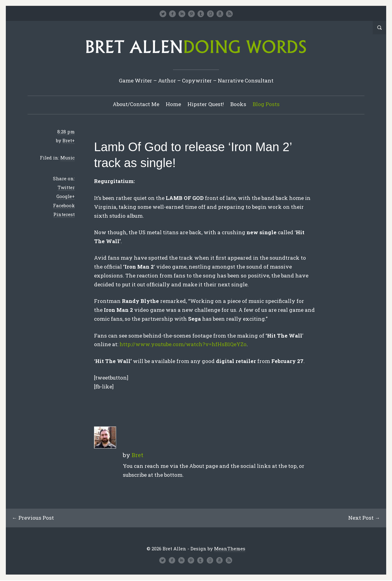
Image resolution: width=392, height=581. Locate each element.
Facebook (64, 206)
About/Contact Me (136, 104)
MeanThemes (230, 549)
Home (173, 104)
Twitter (66, 188)
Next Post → (364, 518)
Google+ (66, 197)
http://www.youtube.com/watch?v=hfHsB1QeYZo (183, 344)
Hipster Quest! (206, 104)
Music (68, 158)
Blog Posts (266, 104)
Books (238, 104)
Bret (67, 141)
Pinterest (64, 215)
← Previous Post (33, 518)
